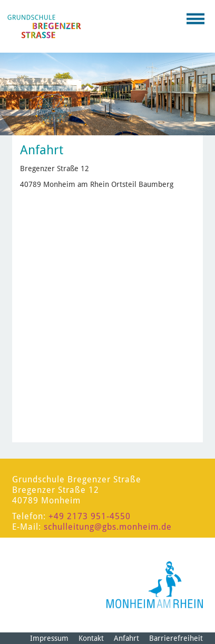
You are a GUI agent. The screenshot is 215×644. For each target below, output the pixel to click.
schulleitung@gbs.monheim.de (108, 527)
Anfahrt (126, 638)
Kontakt (91, 638)
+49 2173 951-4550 (90, 516)
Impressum (49, 638)
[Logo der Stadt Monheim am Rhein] (155, 585)
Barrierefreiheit (176, 638)
